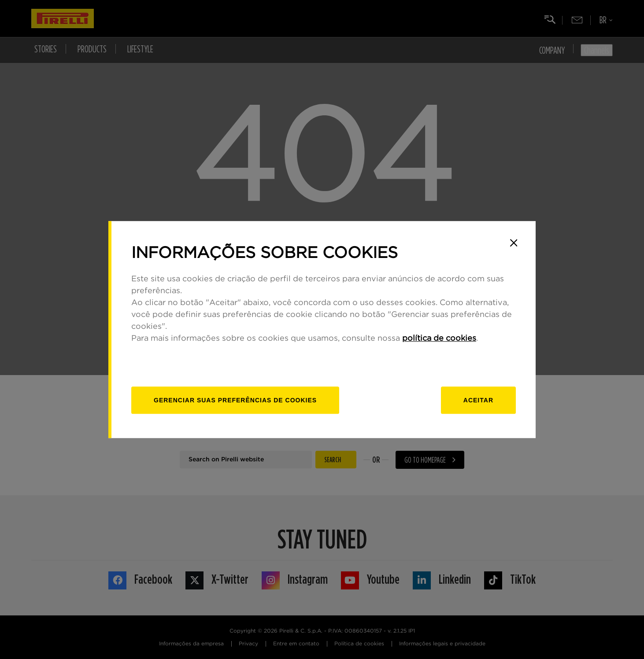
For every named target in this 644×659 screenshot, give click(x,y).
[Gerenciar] (235, 400)
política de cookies (439, 339)
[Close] (514, 243)
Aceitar (478, 400)
